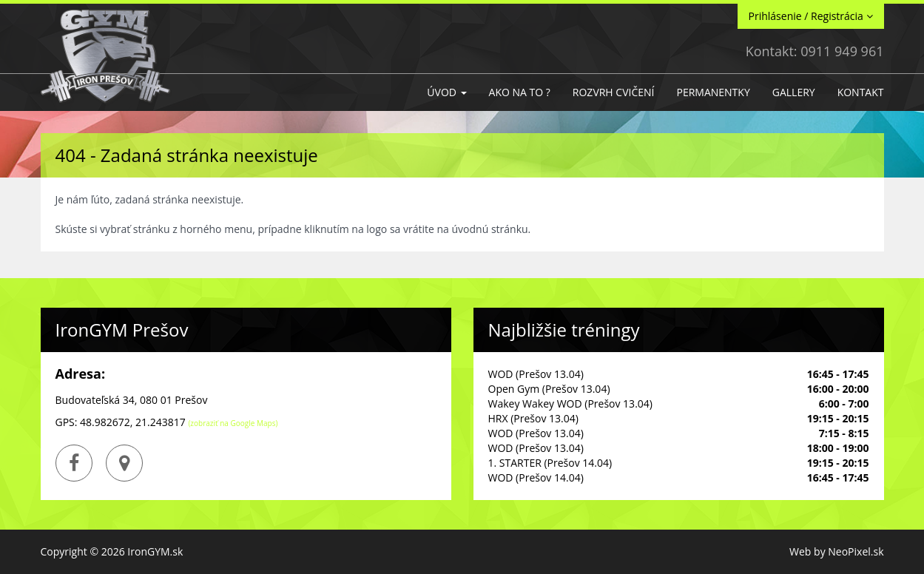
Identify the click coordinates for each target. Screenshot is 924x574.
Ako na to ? (520, 92)
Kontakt (861, 92)
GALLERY (794, 92)
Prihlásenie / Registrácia (811, 16)
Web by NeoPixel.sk (836, 551)
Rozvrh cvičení (614, 92)
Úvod (446, 92)
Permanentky (713, 92)
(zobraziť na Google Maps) (233, 423)
